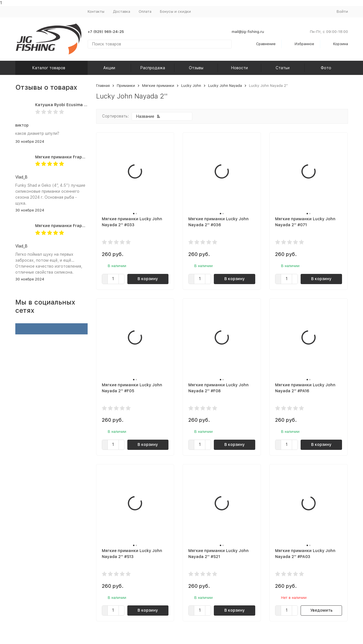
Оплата (145, 11)
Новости (239, 68)
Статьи (283, 68)
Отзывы (196, 68)
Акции (109, 68)
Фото (326, 68)
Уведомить (321, 610)
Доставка (122, 11)
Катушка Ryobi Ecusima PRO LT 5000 (72, 105)
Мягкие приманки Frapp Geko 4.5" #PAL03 (78, 226)
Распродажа (153, 68)
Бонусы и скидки (175, 11)
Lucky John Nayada (225, 86)
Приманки (126, 86)
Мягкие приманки (158, 86)
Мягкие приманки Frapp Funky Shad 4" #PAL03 (83, 157)
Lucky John (191, 86)
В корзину (148, 279)
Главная (103, 86)
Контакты (96, 11)
